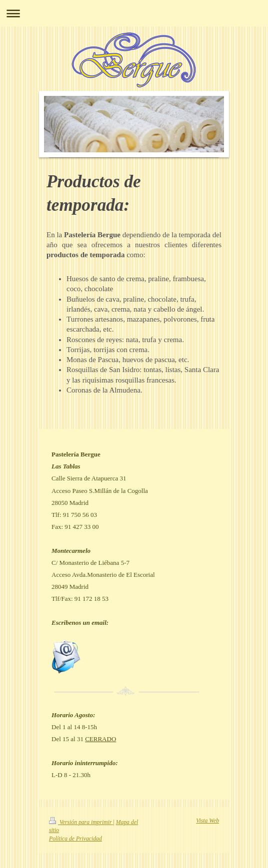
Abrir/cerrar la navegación (134, 13)
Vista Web (207, 821)
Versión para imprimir (81, 822)
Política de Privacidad (75, 839)
